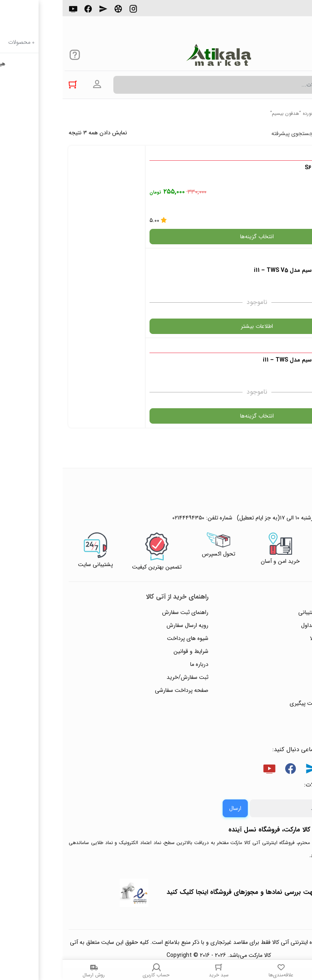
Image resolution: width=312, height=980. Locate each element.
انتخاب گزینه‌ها (231, 237)
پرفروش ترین (281, 134)
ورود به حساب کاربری (35, 84)
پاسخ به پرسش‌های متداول (269, 536)
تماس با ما (288, 588)
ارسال (173, 719)
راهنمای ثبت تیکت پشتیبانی (268, 523)
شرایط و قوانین (128, 562)
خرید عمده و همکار (278, 627)
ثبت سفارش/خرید (125, 588)
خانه (302, 113)
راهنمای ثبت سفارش (123, 523)
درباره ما (137, 575)
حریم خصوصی (283, 562)
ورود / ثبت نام (283, 601)
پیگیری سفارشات (281, 575)
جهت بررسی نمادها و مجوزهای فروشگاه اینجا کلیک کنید (179, 802)
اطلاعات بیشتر (81, 224)
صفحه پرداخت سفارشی (119, 601)
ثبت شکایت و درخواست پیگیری (263, 614)
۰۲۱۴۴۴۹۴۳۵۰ (278, 12)
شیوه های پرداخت (125, 549)
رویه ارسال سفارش (125, 536)
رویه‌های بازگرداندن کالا (274, 549)
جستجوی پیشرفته (230, 134)
